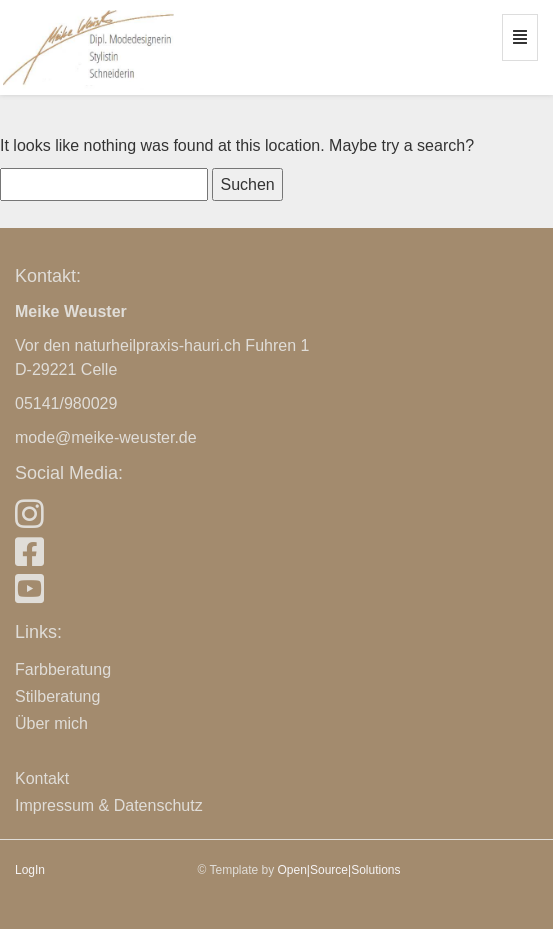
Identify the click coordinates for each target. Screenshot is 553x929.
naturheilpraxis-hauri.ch (158, 345)
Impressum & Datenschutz (109, 805)
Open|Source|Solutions (339, 870)
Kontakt (42, 778)
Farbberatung (63, 669)
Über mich (51, 723)
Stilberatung (57, 696)
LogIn (30, 870)
